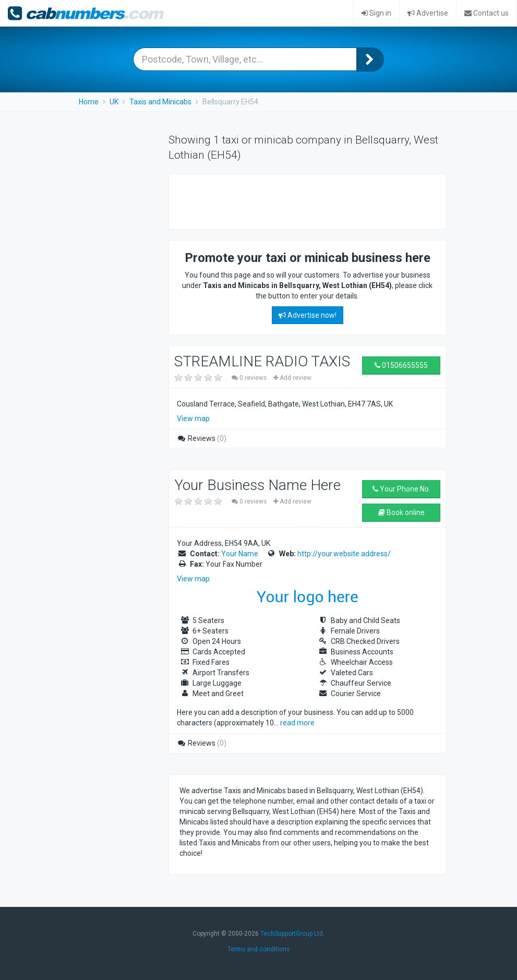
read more (297, 723)
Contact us (486, 13)
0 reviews (250, 378)
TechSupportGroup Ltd (292, 934)
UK (114, 102)
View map (193, 419)
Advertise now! (308, 315)
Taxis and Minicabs (160, 102)
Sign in (376, 13)
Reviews (202, 438)
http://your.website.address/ (344, 554)
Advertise (428, 13)
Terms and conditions (258, 949)
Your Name (240, 554)
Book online (401, 512)
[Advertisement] (302, 200)
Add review (292, 378)
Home (89, 102)
